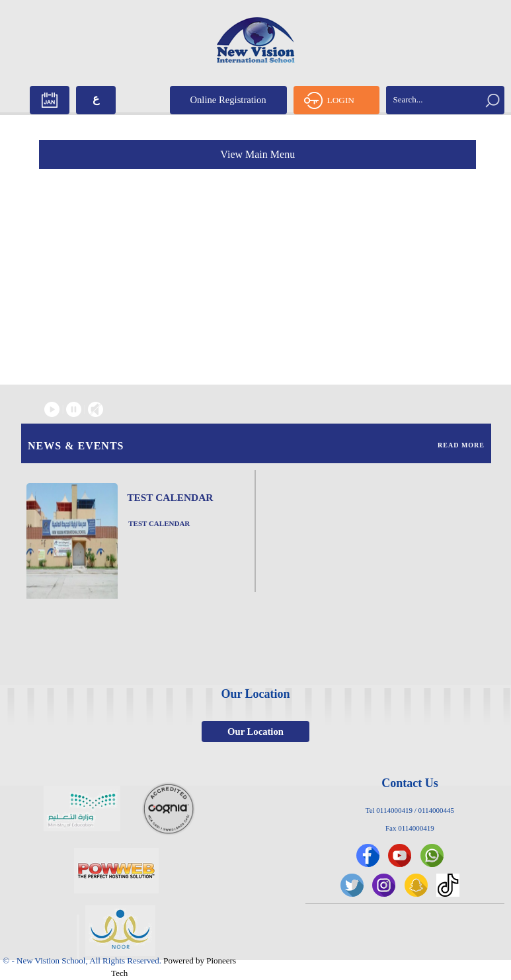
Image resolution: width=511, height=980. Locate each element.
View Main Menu (257, 154)
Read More (461, 445)
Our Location (255, 732)
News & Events (76, 446)
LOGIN (329, 100)
